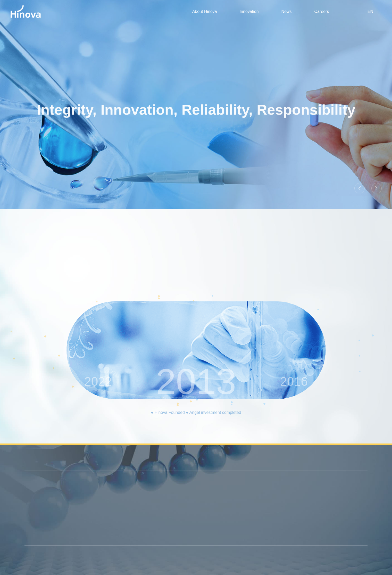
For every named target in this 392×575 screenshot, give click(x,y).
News (291, 11)
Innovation (252, 11)
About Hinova (206, 11)
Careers (329, 11)
